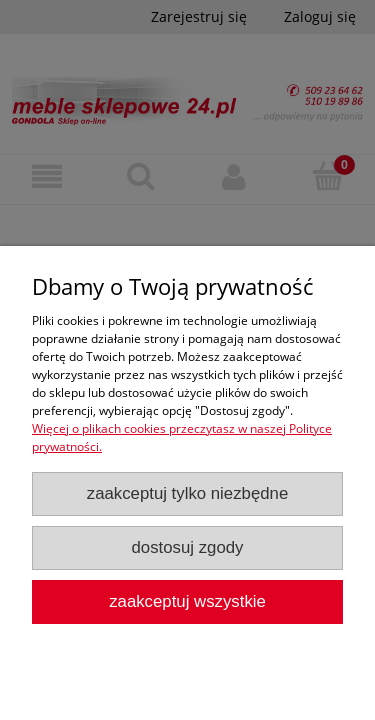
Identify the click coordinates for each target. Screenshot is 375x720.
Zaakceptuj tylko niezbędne (188, 493)
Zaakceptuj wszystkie (187, 601)
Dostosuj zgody (188, 547)
